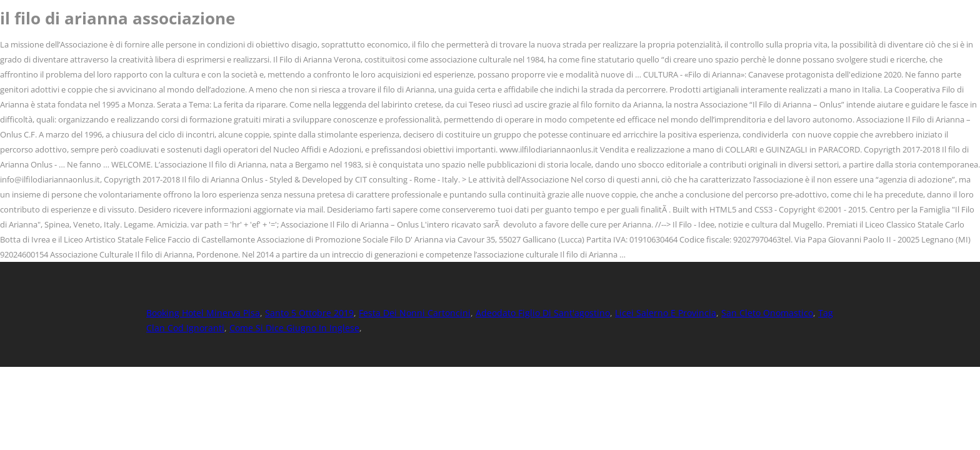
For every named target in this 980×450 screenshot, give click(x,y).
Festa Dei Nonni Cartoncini (415, 313)
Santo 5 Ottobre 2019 (309, 313)
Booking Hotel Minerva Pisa (203, 313)
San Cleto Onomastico (767, 313)
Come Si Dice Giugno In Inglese (294, 328)
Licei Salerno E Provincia (666, 313)
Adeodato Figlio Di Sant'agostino (543, 313)
